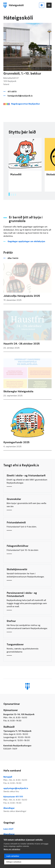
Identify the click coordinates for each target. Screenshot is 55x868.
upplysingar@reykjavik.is (27, 790)
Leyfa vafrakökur (13, 856)
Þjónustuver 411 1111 (27, 800)
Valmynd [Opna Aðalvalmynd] (49, 5)
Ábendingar (27, 810)
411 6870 (12, 91)
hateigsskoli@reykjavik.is (20, 96)
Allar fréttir (13, 263)
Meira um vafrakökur (12, 849)
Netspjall (27, 780)
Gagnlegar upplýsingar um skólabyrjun (26, 246)
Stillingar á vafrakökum (14, 862)
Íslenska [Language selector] (42, 5)
